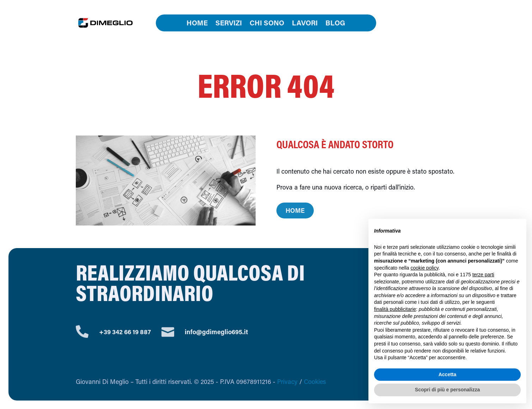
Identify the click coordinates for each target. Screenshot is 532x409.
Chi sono (267, 24)
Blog (335, 24)
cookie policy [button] (425, 268)
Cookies (315, 381)
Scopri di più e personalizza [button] (447, 390)
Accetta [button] (448, 374)
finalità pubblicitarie (395, 309)
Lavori (305, 24)
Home (197, 24)
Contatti (422, 23)
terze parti (483, 275)
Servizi (229, 24)
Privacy (287, 381)
